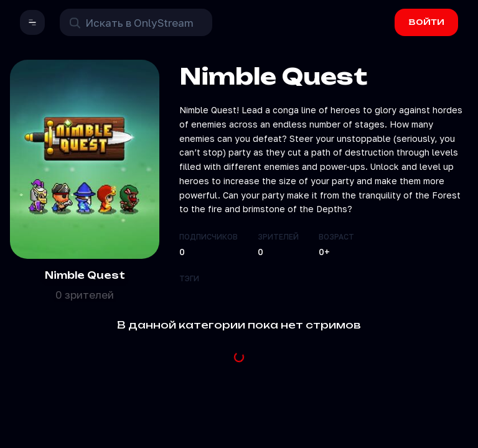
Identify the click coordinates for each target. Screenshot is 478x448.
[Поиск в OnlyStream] (136, 22)
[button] (32, 22)
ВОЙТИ (427, 22)
